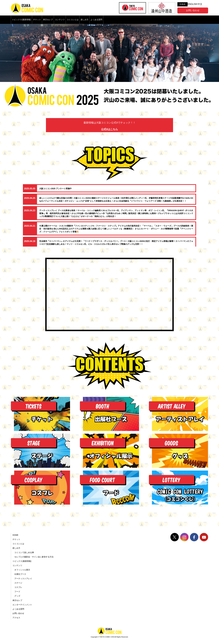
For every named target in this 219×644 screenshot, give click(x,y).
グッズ (17, 596)
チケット (37, 20)
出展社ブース (20, 574)
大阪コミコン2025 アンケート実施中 (55, 189)
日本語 (182, 4)
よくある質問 (96, 20)
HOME (15, 535)
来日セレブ (48, 20)
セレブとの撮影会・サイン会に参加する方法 (34, 557)
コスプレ (18, 587)
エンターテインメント (22, 605)
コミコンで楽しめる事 (24, 552)
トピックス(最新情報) (21, 20)
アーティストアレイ (23, 579)
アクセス (16, 618)
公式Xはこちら (109, 129)
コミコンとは (73, 20)
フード (17, 592)
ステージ (18, 583)
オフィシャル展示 (22, 570)
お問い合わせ (193, 10)
